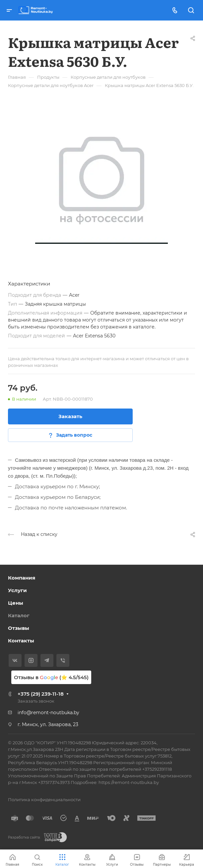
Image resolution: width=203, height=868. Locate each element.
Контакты (21, 641)
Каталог (19, 615)
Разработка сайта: (24, 837)
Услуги (17, 590)
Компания (22, 578)
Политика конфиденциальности (44, 800)
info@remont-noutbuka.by (48, 713)
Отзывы (19, 628)
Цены (16, 603)
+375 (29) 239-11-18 (41, 694)
